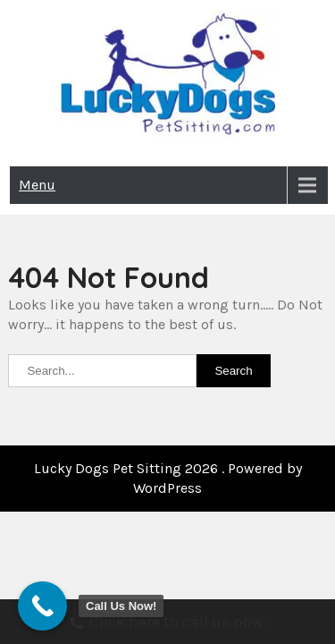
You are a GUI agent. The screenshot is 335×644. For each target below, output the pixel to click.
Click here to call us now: (168, 624)
